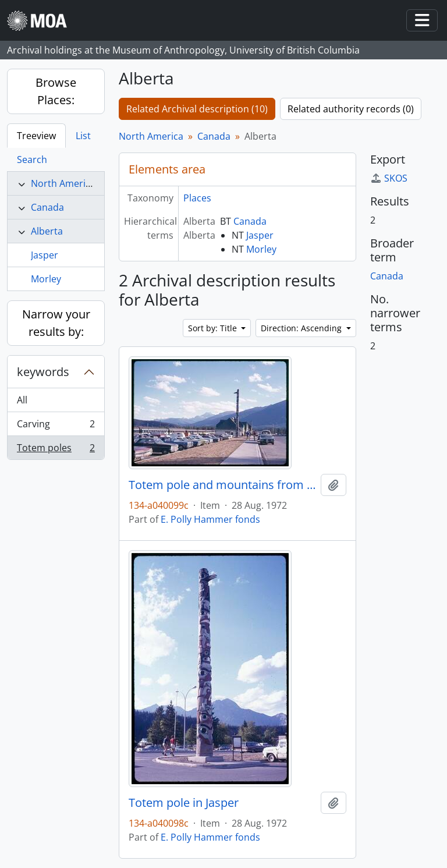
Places (197, 198)
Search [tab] (32, 160)
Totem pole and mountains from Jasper (222, 485)
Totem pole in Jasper (184, 803)
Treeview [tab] (36, 136)
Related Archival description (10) (197, 109)
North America (63, 183)
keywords (43, 372)
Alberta (47, 231)
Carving (56, 426)
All (22, 400)
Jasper (45, 255)
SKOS (389, 178)
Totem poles (56, 450)
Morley (46, 279)
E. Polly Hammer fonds (210, 519)
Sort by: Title (214, 328)
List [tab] (83, 136)
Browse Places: (56, 91)
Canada (47, 207)
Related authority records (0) (351, 109)
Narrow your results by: (56, 323)
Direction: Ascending (302, 328)
